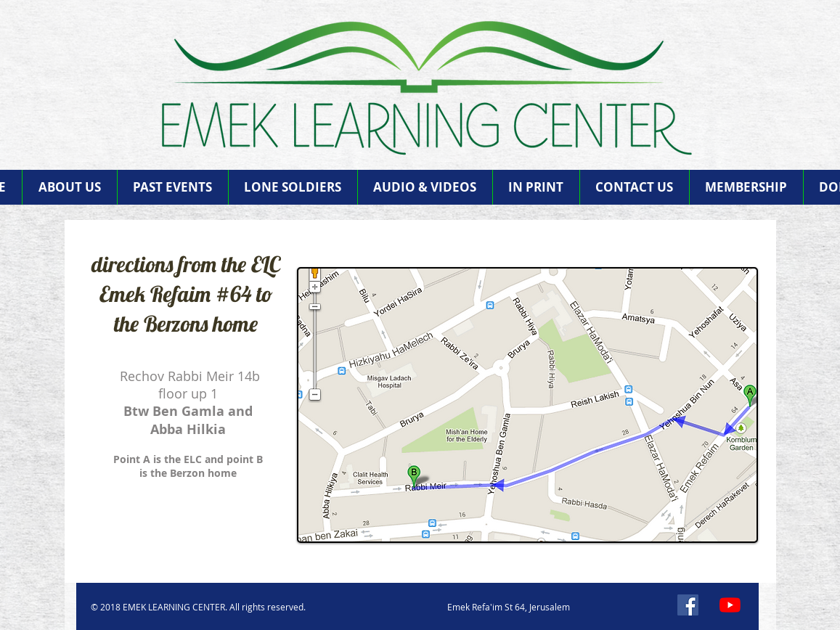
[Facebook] (688, 605)
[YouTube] (730, 605)
